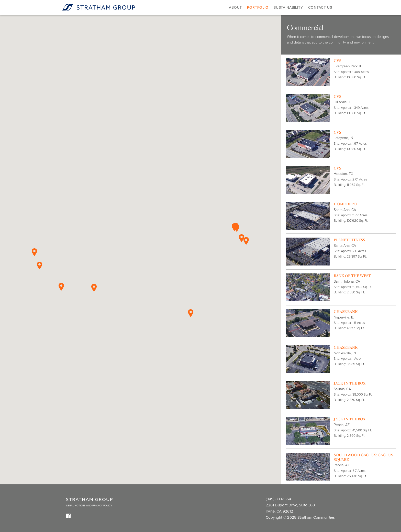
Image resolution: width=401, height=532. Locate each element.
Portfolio (258, 8)
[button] (237, 228)
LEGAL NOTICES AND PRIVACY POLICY (89, 506)
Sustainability (288, 8)
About (235, 8)
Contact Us (320, 8)
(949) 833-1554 (278, 499)
